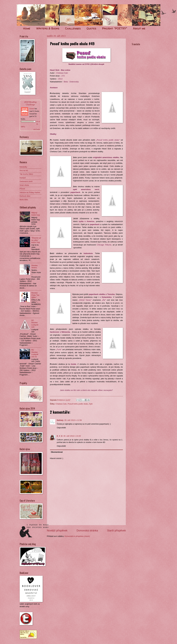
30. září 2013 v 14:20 (72, 436)
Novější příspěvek (57, 531)
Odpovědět (61, 428)
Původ (22, 189)
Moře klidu (24, 200)
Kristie (32, 109)
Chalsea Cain (61, 404)
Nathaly (60, 420)
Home (27, 28)
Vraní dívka (24, 185)
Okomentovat (57, 452)
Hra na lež (24, 170)
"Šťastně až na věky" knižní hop (36, 240)
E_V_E (60, 436)
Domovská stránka (87, 531)
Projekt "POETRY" (115, 28)
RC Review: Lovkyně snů (35, 324)
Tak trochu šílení (26, 174)
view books (37, 129)
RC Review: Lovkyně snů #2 (35, 353)
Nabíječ (23, 178)
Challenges (73, 28)
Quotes (91, 28)
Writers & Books (48, 28)
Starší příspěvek (116, 531)
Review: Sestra (35, 266)
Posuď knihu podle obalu (78, 404)
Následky (23, 167)
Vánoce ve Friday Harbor (30, 192)
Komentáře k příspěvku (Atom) (77, 536)
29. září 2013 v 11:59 (73, 420)
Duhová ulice (25, 196)
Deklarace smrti (26, 181)
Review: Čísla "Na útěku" (35, 295)
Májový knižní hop (36, 214)
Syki (91, 404)
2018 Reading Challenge (30, 103)
